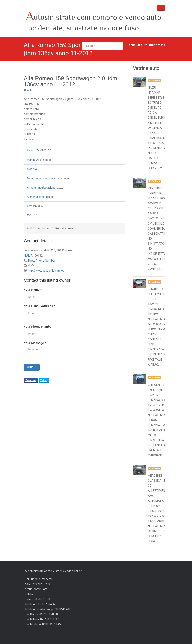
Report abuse (64, 228)
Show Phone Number (41, 261)
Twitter (44, 380)
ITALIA (28, 256)
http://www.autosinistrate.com (47, 271)
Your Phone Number (38, 326)
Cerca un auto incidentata (146, 45)
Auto (30, 90)
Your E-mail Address (39, 306)
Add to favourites (38, 228)
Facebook (31, 380)
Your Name (33, 289)
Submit (32, 367)
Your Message (35, 343)
